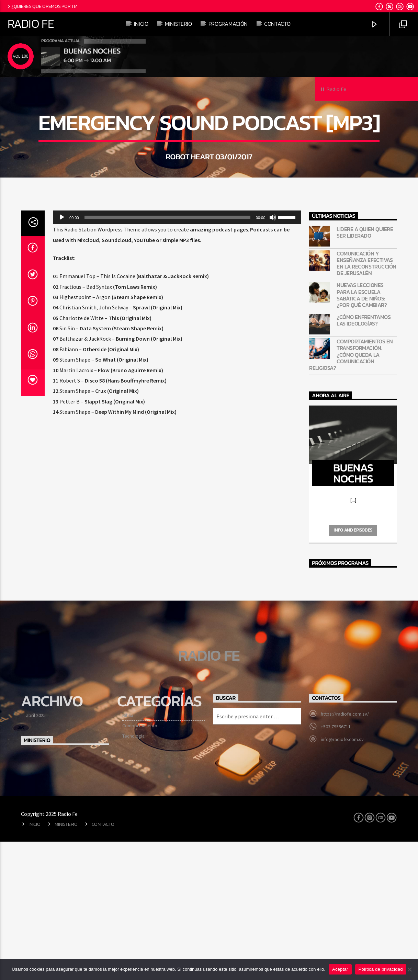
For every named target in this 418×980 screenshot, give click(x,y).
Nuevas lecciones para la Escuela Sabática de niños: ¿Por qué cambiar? (362, 434)
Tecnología (133, 875)
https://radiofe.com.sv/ (345, 853)
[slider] (167, 356)
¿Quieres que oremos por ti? (42, 6)
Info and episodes (353, 669)
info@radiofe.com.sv (342, 878)
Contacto (277, 24)
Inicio (141, 24)
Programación (228, 24)
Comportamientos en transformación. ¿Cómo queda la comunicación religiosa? (351, 493)
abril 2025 (36, 854)
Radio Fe (31, 24)
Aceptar (340, 969)
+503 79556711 (336, 865)
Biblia (128, 854)
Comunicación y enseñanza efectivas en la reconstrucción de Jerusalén (366, 402)
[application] (177, 356)
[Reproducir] (62, 356)
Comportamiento (140, 864)
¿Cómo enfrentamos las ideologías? (364, 459)
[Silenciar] (273, 356)
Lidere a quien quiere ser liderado (365, 371)
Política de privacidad (381, 969)
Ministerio (178, 24)
